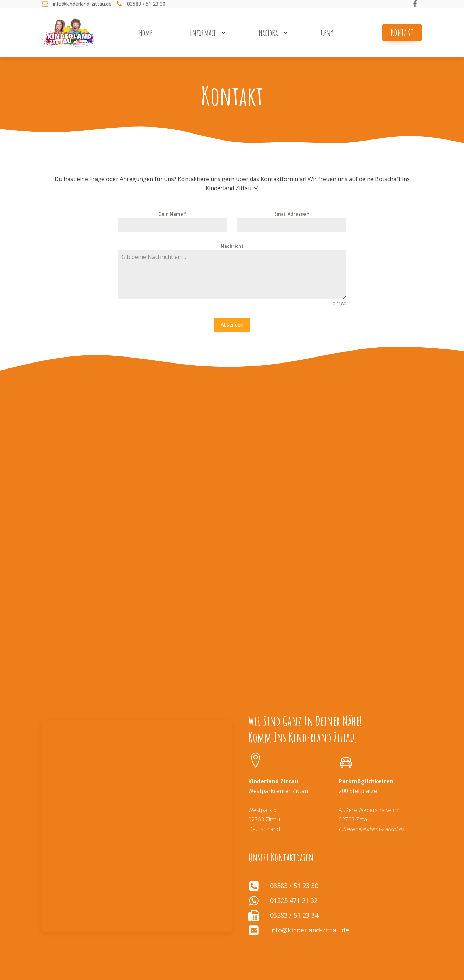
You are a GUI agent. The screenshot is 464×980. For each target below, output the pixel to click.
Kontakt (402, 32)
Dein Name (173, 214)
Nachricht (232, 246)
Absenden (232, 325)
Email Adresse (292, 214)
